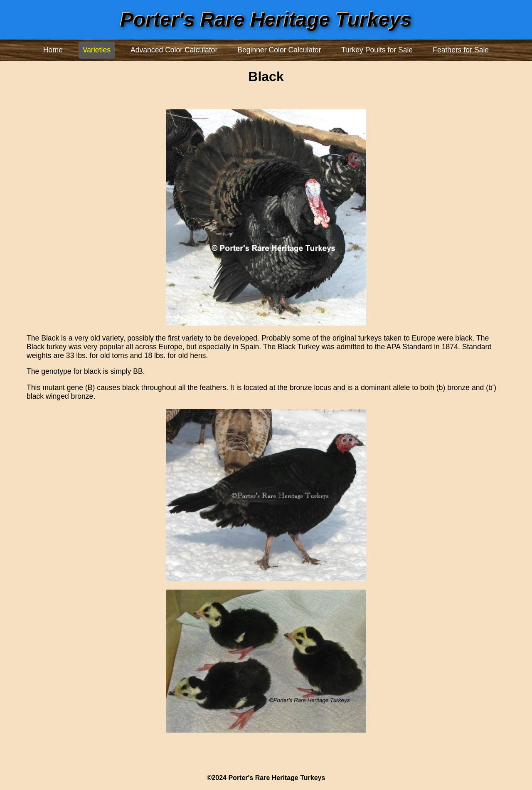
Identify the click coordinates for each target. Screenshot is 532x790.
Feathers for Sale (461, 50)
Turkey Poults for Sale (377, 50)
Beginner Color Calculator (279, 50)
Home (53, 50)
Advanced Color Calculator (174, 50)
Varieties (97, 50)
